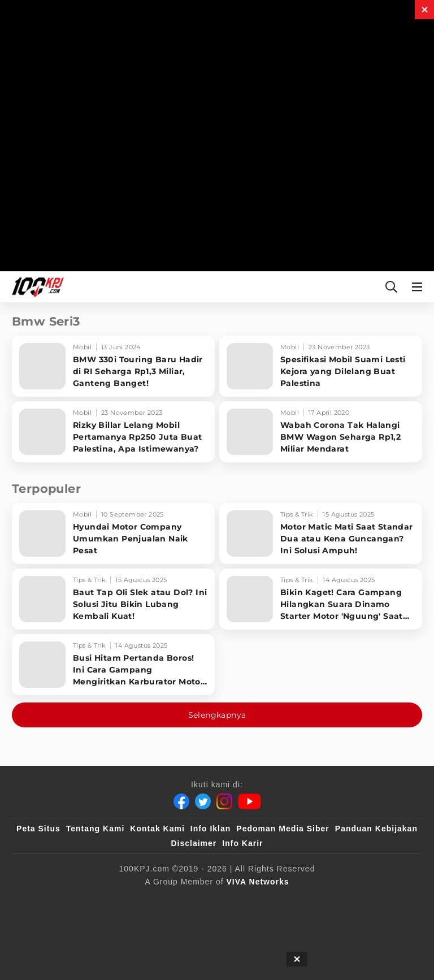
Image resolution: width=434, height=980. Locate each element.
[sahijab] (157, 900)
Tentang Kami (96, 829)
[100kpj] (111, 900)
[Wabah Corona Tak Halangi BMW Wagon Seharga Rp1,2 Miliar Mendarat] (321, 432)
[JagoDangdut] (249, 923)
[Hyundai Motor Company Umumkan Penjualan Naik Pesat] (113, 534)
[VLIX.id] (209, 900)
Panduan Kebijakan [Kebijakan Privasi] (376, 829)
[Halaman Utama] (36, 287)
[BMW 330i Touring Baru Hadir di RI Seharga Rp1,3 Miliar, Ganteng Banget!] (113, 366)
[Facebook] (181, 801)
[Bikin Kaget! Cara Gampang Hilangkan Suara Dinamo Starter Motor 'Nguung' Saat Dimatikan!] (321, 599)
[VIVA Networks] (258, 882)
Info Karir (242, 843)
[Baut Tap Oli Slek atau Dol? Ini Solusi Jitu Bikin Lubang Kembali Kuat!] (113, 599)
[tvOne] (299, 900)
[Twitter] (203, 801)
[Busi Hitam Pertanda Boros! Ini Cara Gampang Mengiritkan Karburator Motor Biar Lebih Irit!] (113, 665)
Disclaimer (194, 843)
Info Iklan (211, 829)
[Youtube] (249, 801)
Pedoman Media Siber (283, 829)
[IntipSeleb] (190, 923)
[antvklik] (385, 900)
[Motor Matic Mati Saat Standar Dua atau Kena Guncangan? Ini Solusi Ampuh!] (321, 534)
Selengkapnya (217, 715)
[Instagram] (224, 801)
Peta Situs (38, 829)
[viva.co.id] (57, 900)
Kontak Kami (157, 829)
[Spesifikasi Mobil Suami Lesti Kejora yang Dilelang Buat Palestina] (321, 366)
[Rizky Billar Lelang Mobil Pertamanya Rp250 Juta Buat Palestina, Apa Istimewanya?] (113, 432)
